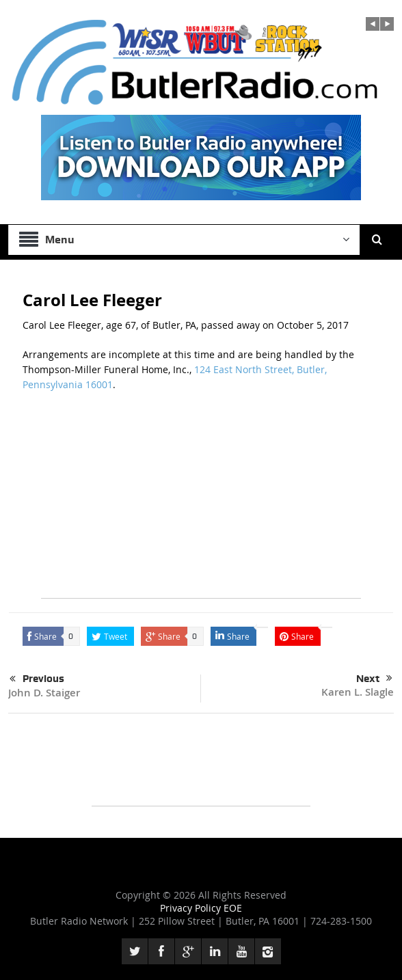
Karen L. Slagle (358, 692)
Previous (37, 679)
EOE (233, 908)
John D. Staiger (44, 693)
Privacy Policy (192, 908)
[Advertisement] (201, 502)
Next (374, 679)
